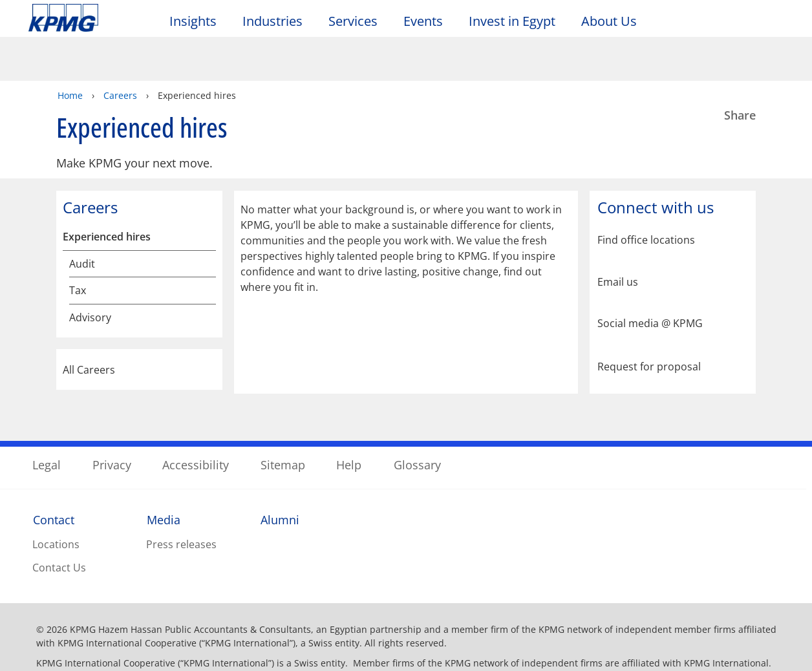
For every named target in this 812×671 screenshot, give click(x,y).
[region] (406, 625)
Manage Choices (555, 625)
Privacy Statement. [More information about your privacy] (316, 657)
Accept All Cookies (650, 625)
